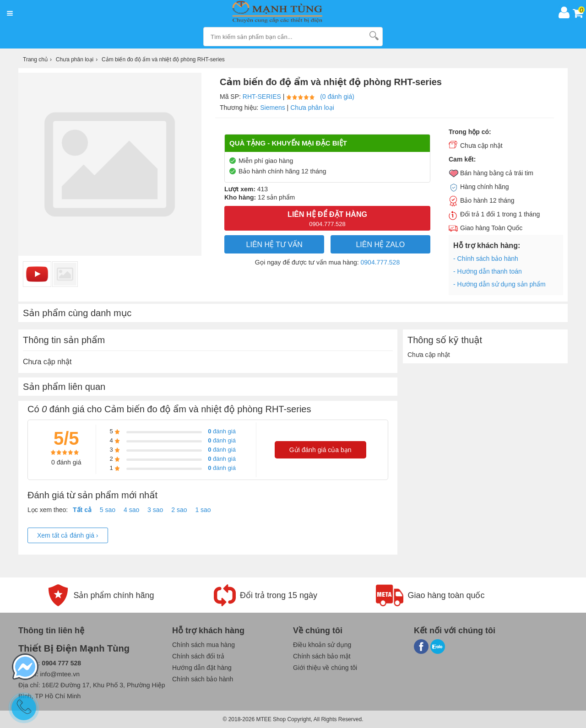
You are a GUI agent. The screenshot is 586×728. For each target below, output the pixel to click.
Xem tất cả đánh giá (68, 535)
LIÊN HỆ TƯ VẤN (274, 245)
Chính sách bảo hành (203, 679)
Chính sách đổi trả (198, 656)
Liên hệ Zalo (380, 245)
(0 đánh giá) (337, 97)
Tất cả (82, 510)
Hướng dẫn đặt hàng (202, 668)
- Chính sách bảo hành (486, 259)
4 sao (131, 510)
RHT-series (262, 97)
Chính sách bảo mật (322, 656)
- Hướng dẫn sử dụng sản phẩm (499, 284)
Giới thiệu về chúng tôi (325, 668)
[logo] (285, 12)
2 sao (179, 510)
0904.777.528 (380, 262)
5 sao (108, 510)
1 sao (203, 510)
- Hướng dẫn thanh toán (488, 271)
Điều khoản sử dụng (322, 645)
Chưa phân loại (312, 108)
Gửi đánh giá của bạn (320, 450)
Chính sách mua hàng (203, 645)
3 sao (155, 510)
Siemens (272, 108)
